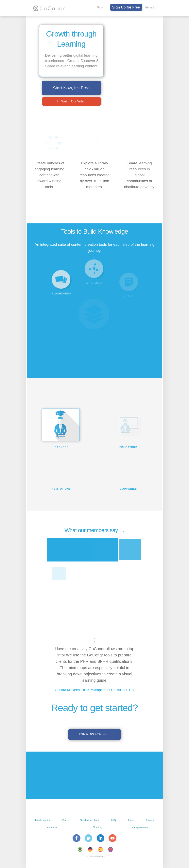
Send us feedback (90, 820)
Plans (65, 820)
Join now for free (94, 734)
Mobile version (43, 820)
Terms (131, 820)
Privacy (150, 820)
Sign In (102, 7)
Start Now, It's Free (71, 88)
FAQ (113, 820)
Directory (97, 827)
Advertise (52, 827)
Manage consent (140, 827)
